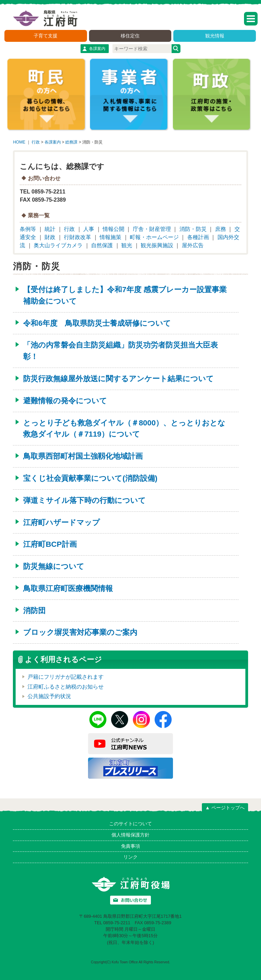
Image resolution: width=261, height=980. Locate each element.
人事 (89, 229)
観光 (127, 245)
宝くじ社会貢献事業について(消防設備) (90, 478)
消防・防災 (193, 229)
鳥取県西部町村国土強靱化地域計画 (83, 456)
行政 (36, 142)
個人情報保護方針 (130, 835)
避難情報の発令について (65, 401)
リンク (130, 857)
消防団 (34, 611)
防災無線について (54, 566)
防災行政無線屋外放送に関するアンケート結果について (118, 379)
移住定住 (130, 36)
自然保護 (102, 245)
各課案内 (97, 49)
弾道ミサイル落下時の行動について (84, 500)
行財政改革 (77, 237)
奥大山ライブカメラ (58, 245)
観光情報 (215, 36)
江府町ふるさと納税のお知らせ (66, 687)
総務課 (71, 142)
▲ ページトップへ (225, 808)
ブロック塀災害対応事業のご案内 (80, 632)
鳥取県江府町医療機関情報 (68, 588)
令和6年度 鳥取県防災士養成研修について (97, 323)
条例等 (28, 229)
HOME (19, 142)
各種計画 (198, 237)
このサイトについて (130, 824)
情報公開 (114, 229)
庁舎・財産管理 (152, 229)
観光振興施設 (157, 245)
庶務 (221, 229)
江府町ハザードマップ (62, 522)
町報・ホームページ (154, 237)
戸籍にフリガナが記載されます (66, 677)
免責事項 (130, 846)
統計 (50, 229)
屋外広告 (193, 245)
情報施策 (110, 237)
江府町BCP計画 (50, 544)
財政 (50, 237)
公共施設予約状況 (49, 696)
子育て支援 (46, 36)
